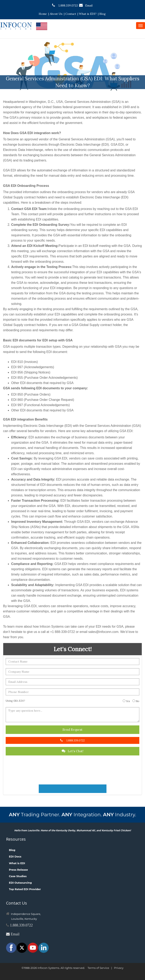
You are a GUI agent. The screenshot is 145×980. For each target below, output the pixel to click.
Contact (71, 14)
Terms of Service (98, 968)
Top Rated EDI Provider (25, 889)
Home (43, 14)
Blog (103, 14)
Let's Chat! (73, 751)
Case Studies (18, 876)
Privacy (119, 968)
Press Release (18, 870)
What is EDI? (88, 14)
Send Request (72, 730)
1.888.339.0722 (65, 5)
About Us (56, 14)
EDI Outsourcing (20, 883)
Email (86, 5)
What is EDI (17, 863)
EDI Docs (15, 856)
